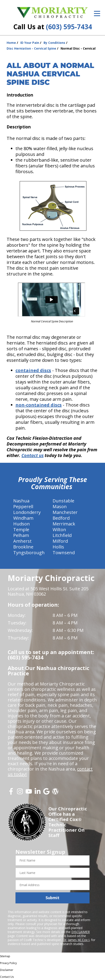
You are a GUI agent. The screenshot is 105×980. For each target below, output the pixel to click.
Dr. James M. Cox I (76, 940)
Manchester (65, 512)
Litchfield (62, 535)
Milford (60, 541)
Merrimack (64, 524)
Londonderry (27, 512)
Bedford (61, 518)
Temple (21, 530)
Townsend (64, 553)
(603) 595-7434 (69, 27)
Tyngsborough (29, 553)
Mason (60, 506)
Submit (52, 898)
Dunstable (63, 501)
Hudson (22, 524)
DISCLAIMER (81, 932)
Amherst (22, 541)
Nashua (21, 501)
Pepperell (23, 506)
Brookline (23, 547)
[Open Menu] (97, 14)
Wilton (59, 530)
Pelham (21, 535)
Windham (23, 518)
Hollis (58, 547)
